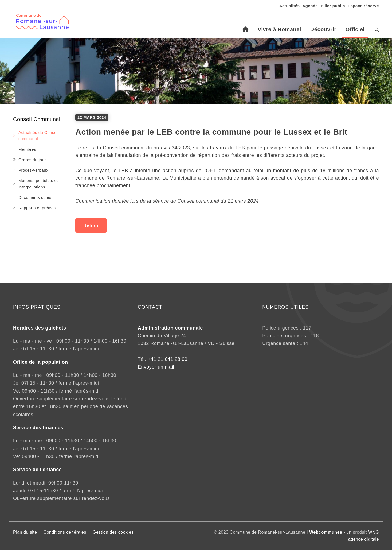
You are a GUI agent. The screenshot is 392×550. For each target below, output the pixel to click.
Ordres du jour (32, 160)
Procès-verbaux (33, 170)
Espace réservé (363, 6)
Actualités (290, 6)
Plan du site (25, 532)
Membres (27, 149)
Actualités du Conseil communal (39, 135)
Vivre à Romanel (279, 29)
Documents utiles (35, 197)
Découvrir (323, 29)
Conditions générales (65, 532)
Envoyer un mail (156, 367)
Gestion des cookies (113, 532)
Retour (91, 226)
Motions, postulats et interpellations (38, 184)
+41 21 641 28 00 (168, 359)
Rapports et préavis (37, 208)
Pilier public (333, 6)
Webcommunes (326, 532)
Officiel (355, 29)
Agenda (310, 6)
